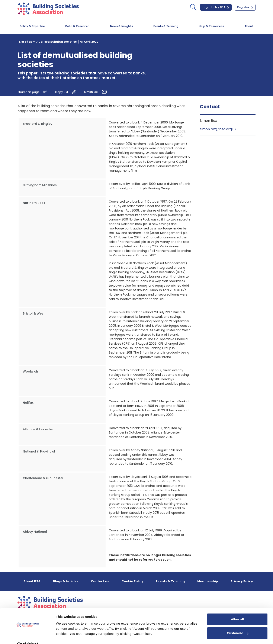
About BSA (32, 581)
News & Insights (121, 26)
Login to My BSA (216, 7)
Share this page (33, 92)
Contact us (100, 581)
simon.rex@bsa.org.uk (218, 129)
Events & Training (166, 26)
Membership (208, 581)
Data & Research (77, 26)
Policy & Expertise (32, 26)
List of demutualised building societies (48, 42)
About (249, 26)
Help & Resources (211, 26)
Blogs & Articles (66, 581)
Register (245, 7)
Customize (238, 623)
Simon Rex (96, 92)
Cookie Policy (132, 581)
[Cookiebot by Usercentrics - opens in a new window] (28, 636)
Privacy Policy (242, 581)
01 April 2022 (89, 42)
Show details (66, 636)
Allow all (237, 609)
